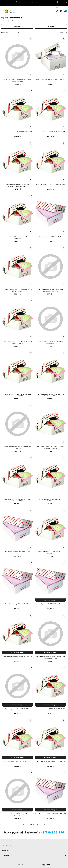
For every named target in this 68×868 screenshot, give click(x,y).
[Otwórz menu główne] (2, 11)
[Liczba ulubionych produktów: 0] (61, 11)
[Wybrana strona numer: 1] (34, 825)
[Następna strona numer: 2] (44, 825)
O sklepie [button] (34, 855)
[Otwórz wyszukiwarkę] (57, 11)
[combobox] (10, 33)
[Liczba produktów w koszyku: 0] (65, 11)
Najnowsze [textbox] (4, 33)
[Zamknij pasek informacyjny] (66, 3)
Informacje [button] (34, 851)
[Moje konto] (61, 7)
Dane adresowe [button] (34, 846)
